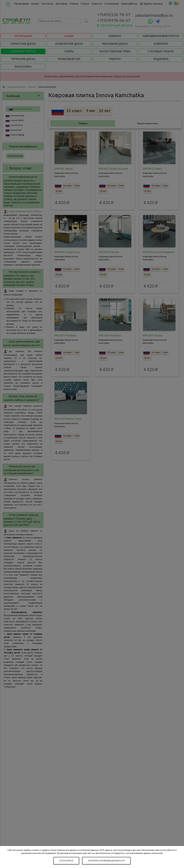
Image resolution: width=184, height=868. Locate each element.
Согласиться (66, 861)
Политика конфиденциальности (106, 861)
